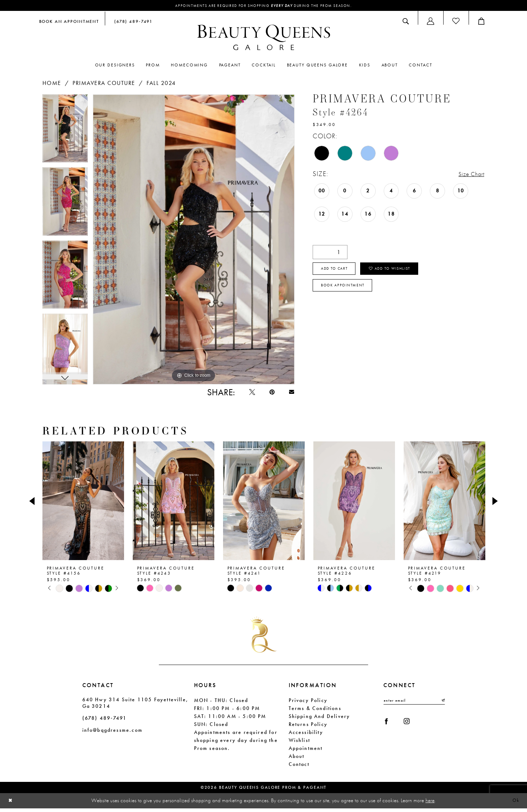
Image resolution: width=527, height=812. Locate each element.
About (297, 760)
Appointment (306, 752)
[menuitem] (69, 22)
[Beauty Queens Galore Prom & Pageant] (264, 38)
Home (52, 84)
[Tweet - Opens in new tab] (245, 395)
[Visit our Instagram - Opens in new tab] (411, 728)
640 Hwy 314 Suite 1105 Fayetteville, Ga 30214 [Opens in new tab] (135, 707)
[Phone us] (132, 22)
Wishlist (299, 744)
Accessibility (306, 736)
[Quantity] (330, 253)
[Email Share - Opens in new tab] (290, 395)
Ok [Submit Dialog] (515, 804)
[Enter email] (414, 705)
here (430, 804)
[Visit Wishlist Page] (456, 22)
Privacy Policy (308, 704)
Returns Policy (308, 728)
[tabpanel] (65, 132)
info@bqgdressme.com (112, 734)
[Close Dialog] (11, 805)
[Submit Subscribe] (442, 705)
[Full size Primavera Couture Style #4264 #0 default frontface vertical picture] (194, 240)
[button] (431, 22)
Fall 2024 (161, 84)
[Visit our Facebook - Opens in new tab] (388, 728)
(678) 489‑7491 (104, 722)
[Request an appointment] (69, 22)
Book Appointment (348, 291)
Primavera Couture (104, 84)
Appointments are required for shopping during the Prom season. (263, 6)
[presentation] (83, 505)
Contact (299, 768)
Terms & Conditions (315, 712)
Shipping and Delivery (320, 720)
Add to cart (339, 272)
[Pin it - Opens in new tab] (268, 395)
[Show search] (406, 22)
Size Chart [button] (469, 175)
